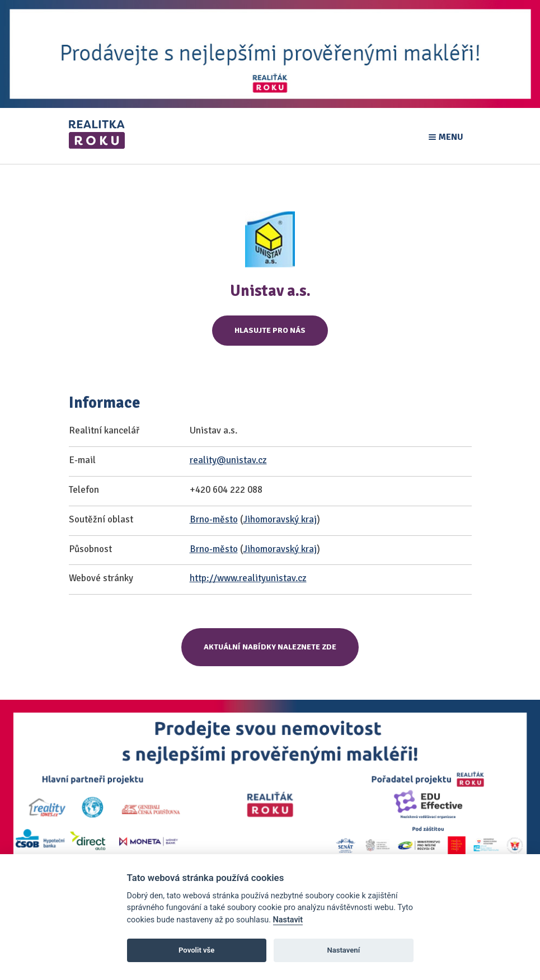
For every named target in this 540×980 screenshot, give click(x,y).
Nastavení (343, 950)
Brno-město (214, 519)
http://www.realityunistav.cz (248, 578)
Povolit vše (196, 950)
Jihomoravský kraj (280, 519)
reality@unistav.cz (228, 460)
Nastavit (288, 920)
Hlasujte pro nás (270, 330)
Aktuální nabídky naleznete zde (270, 647)
